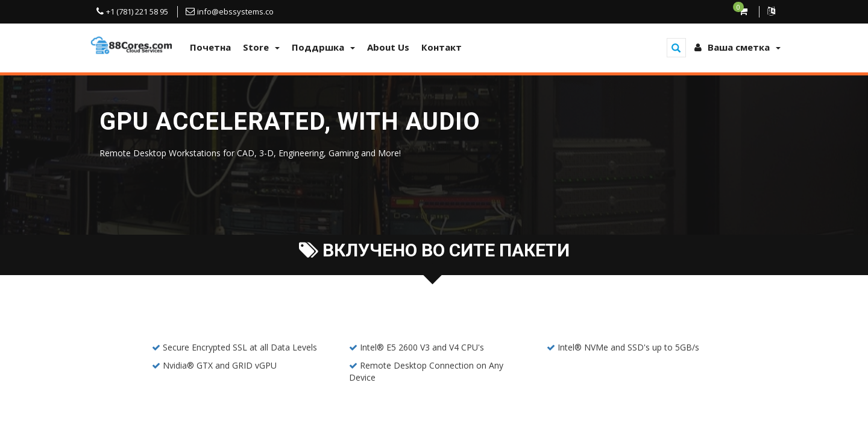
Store (261, 47)
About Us (388, 47)
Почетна (210, 47)
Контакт (442, 47)
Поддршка (323, 47)
